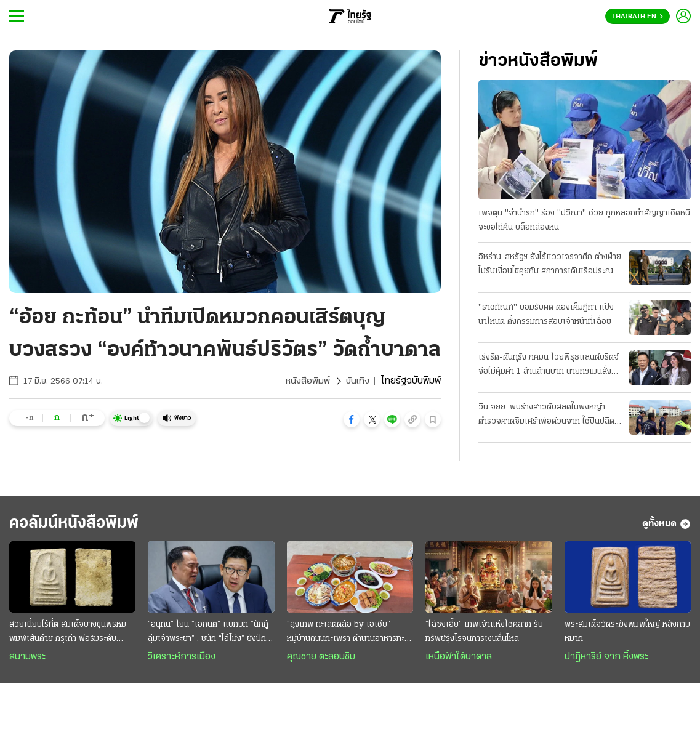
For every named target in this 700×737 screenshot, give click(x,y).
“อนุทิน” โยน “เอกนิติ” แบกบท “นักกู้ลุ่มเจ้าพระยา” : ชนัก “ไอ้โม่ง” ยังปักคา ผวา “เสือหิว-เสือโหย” (208, 636)
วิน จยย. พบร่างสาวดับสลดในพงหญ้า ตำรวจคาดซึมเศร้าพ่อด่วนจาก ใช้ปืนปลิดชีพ (546, 416)
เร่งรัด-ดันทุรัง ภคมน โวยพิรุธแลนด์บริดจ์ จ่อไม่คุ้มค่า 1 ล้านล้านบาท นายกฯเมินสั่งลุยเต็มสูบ (550, 366)
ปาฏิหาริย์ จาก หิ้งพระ (606, 660)
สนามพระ (27, 660)
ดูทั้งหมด (666, 526)
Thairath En (638, 17)
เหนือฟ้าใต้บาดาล (459, 660)
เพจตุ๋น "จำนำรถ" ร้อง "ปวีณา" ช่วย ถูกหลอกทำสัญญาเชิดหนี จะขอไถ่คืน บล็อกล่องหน (584, 221)
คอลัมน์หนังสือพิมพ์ (82, 526)
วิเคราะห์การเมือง (182, 660)
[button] (352, 419)
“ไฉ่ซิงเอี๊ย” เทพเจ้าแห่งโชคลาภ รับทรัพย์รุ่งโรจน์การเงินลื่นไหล (484, 635)
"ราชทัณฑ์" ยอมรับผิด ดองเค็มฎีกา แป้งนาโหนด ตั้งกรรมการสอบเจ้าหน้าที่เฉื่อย (546, 315)
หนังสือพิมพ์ (306, 381)
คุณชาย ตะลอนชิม (321, 660)
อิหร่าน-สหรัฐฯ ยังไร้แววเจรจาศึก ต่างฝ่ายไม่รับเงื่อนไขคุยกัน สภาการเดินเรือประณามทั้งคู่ (550, 266)
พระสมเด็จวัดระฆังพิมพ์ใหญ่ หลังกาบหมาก (627, 635)
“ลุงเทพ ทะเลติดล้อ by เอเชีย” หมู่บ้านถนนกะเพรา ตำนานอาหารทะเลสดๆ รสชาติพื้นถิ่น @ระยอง (350, 636)
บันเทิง (357, 381)
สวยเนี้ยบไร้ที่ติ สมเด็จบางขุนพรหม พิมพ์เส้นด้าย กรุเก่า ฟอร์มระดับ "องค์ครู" (68, 636)
